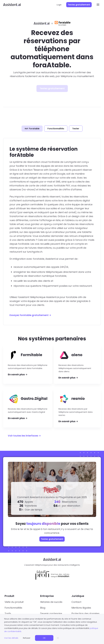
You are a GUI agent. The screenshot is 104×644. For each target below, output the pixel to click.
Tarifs (8, 614)
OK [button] (44, 638)
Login (59, 5)
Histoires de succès (51, 602)
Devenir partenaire (51, 614)
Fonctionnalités (13, 608)
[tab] (32, 129)
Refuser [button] (27, 638)
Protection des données (85, 614)
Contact (76, 602)
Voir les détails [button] (11, 638)
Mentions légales (81, 608)
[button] (97, 5)
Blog (43, 608)
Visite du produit (14, 602)
